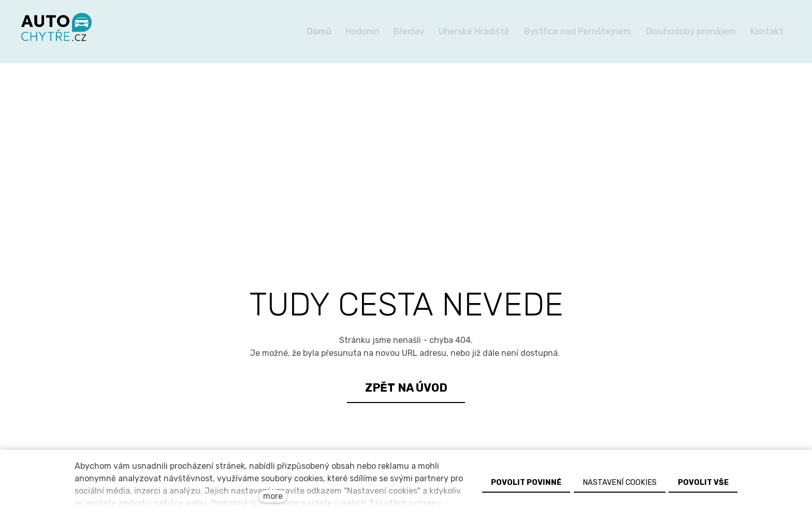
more (273, 496)
